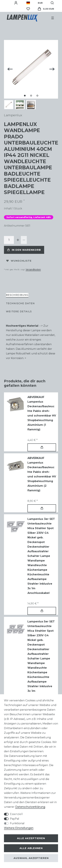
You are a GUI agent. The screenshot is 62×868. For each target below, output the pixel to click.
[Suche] (52, 3)
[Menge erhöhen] (18, 240)
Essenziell (16, 814)
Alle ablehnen (31, 848)
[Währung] (40, 3)
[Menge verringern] (24, 240)
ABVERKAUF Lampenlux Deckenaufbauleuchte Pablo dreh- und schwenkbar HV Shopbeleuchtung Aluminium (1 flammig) (42, 413)
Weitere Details (19, 311)
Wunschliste (19, 261)
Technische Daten (20, 303)
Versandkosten (33, 269)
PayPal (15, 819)
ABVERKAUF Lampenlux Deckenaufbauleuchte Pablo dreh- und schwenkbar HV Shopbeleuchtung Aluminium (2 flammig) (42, 474)
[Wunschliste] (28, 9)
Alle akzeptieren (31, 838)
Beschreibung (17, 295)
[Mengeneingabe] (9, 240)
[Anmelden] (16, 3)
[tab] (17, 295)
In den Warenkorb (24, 250)
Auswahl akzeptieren (31, 858)
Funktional (17, 823)
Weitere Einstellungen (19, 828)
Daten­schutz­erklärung (30, 807)
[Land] (28, 3)
